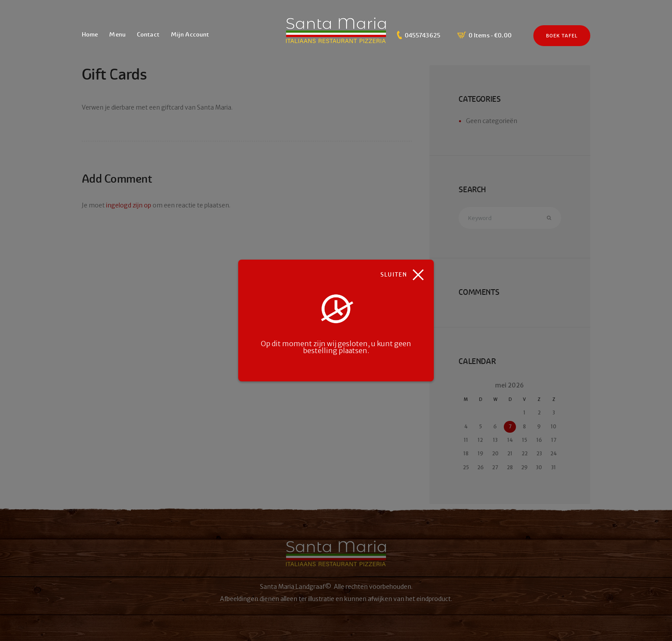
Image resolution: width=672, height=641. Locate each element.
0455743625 (422, 35)
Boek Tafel (562, 36)
